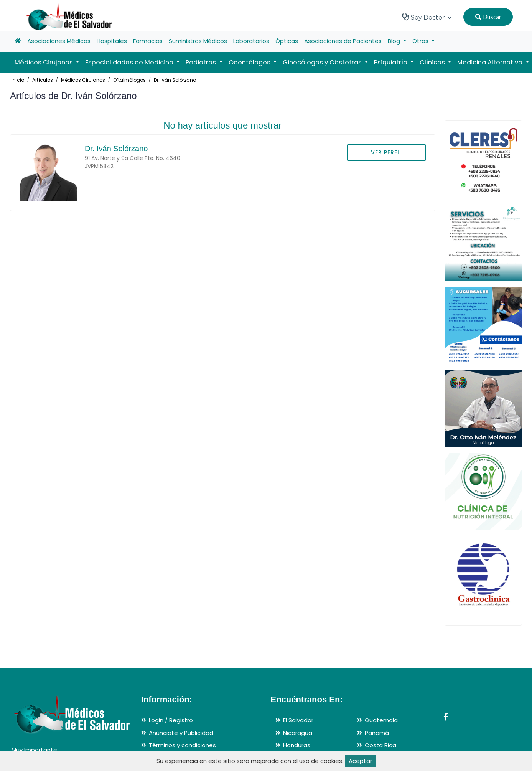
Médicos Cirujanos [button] (44, 62)
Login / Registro (171, 720)
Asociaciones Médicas (59, 41)
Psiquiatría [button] (391, 62)
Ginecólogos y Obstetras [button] (323, 62)
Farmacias (148, 41)
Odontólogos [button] (250, 62)
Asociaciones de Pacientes (343, 41)
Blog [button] (395, 41)
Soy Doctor (427, 17)
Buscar (488, 17)
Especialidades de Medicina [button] (130, 62)
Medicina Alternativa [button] (491, 62)
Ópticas (287, 41)
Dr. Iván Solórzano (175, 80)
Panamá (377, 733)
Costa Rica (380, 745)
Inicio (18, 80)
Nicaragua (298, 733)
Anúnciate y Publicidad (181, 733)
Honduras (297, 745)
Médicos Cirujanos (83, 80)
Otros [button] (421, 41)
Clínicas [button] (433, 62)
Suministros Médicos (198, 41)
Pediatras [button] (202, 62)
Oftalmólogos (129, 80)
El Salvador (298, 720)
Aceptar (360, 761)
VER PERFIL (386, 152)
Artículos (43, 80)
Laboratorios (251, 41)
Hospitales (112, 41)
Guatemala (381, 720)
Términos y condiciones (182, 745)
